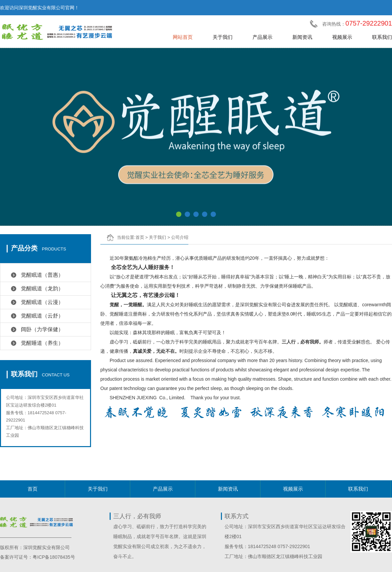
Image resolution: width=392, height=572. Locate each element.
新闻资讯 (302, 37)
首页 (140, 237)
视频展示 (342, 37)
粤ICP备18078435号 (54, 557)
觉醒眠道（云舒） (42, 316)
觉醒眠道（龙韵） (42, 288)
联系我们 (382, 37)
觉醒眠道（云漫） (42, 302)
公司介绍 (180, 237)
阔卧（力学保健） (42, 329)
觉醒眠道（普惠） (42, 275)
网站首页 (183, 37)
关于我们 (223, 37)
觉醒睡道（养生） (42, 343)
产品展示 (262, 37)
